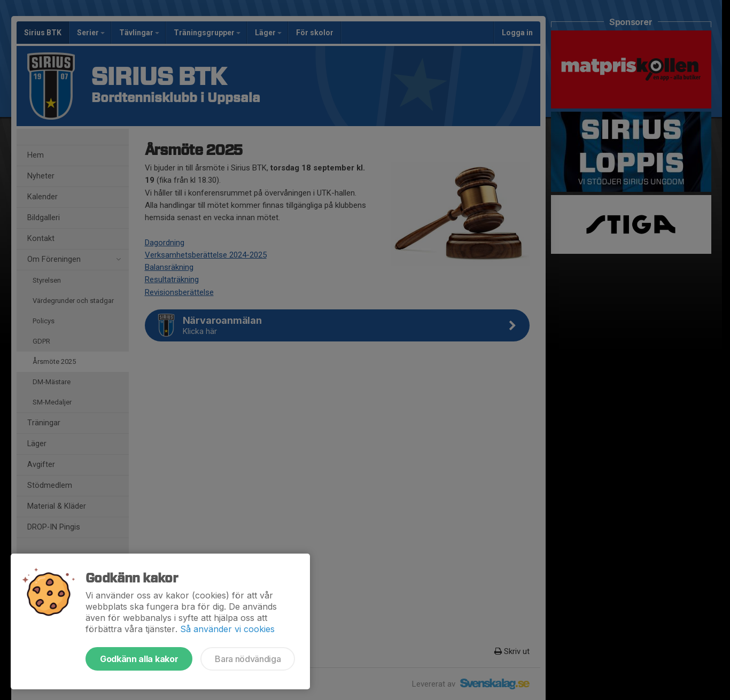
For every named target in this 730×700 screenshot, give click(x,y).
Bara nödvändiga (248, 659)
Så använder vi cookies (227, 629)
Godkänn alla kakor (139, 659)
